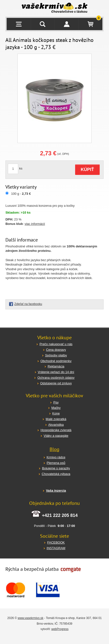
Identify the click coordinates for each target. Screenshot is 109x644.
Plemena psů (56, 463)
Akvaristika (56, 425)
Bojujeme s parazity (56, 468)
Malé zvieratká (56, 419)
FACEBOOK (56, 542)
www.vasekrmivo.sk (31, 618)
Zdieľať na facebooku (28, 304)
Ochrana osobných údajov (56, 378)
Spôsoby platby (56, 355)
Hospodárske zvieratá (56, 430)
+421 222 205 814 (60, 515)
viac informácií (35, 224)
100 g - (21, 194)
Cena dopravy (56, 350)
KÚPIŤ (87, 170)
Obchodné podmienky (56, 361)
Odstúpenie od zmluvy (56, 383)
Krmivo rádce (56, 457)
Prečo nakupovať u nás (56, 344)
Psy (56, 402)
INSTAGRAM (56, 548)
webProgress (60, 629)
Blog (54, 449)
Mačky (56, 408)
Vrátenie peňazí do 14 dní (56, 372)
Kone (56, 413)
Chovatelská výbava (56, 474)
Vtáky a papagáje (56, 436)
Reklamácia (56, 366)
